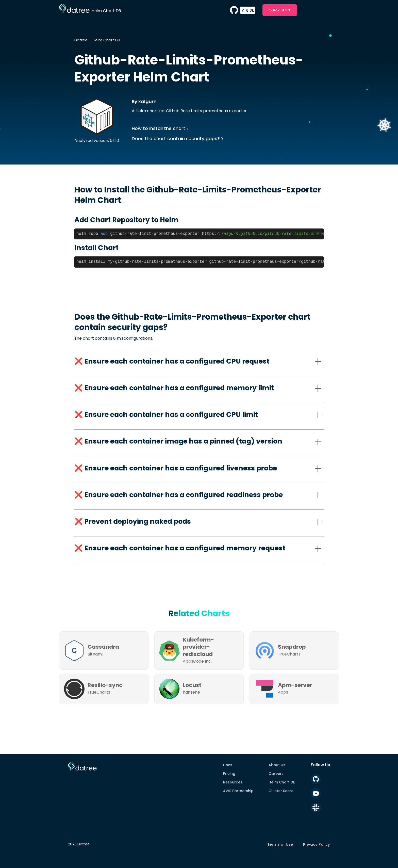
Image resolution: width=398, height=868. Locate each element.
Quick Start (280, 10)
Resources (233, 782)
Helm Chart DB (106, 40)
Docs (228, 765)
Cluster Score (281, 791)
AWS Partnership (238, 791)
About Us (277, 765)
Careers (276, 774)
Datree (81, 40)
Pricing (229, 774)
